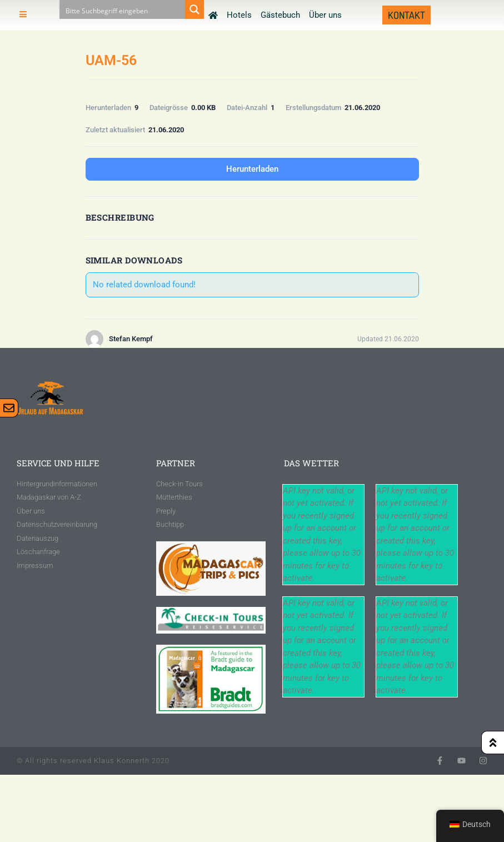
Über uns (325, 15)
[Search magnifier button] (194, 9)
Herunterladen (252, 169)
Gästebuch (280, 15)
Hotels (239, 15)
